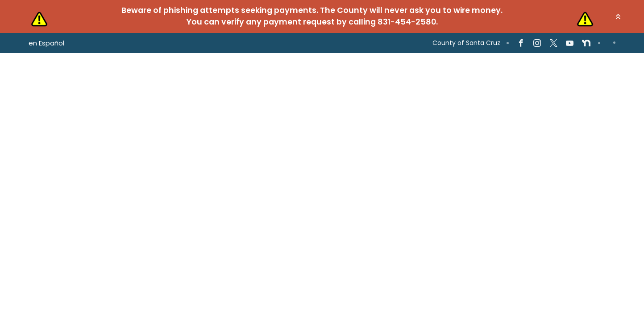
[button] (618, 16)
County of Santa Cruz (466, 43)
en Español (46, 43)
